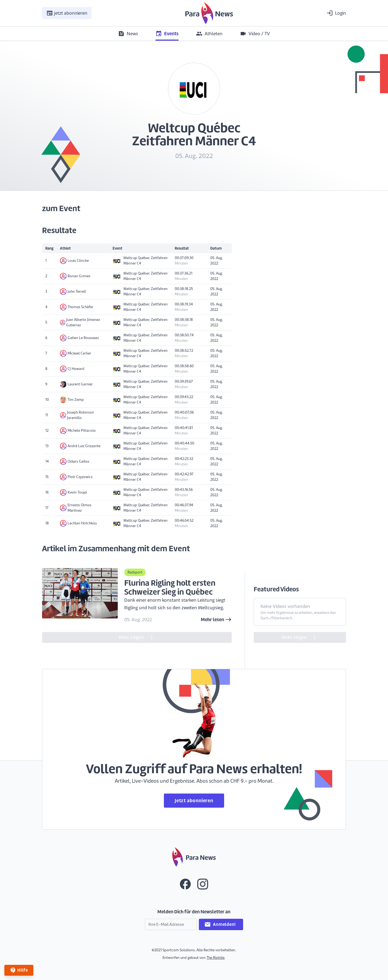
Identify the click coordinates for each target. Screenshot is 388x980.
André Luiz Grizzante (80, 446)
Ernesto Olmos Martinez (76, 508)
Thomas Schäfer (77, 307)
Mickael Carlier (76, 353)
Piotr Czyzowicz (76, 477)
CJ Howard (72, 369)
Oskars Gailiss (75, 462)
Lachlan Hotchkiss (78, 523)
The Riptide (215, 958)
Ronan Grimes (75, 276)
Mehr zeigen (137, 637)
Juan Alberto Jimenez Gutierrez (80, 322)
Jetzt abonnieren (194, 800)
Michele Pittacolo (78, 431)
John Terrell (73, 292)
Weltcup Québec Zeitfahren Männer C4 (140, 261)
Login (336, 13)
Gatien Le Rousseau (79, 338)
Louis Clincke (74, 261)
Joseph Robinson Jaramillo (77, 415)
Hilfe (19, 970)
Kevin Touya (73, 492)
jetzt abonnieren (67, 13)
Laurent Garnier (76, 384)
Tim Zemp (72, 400)
